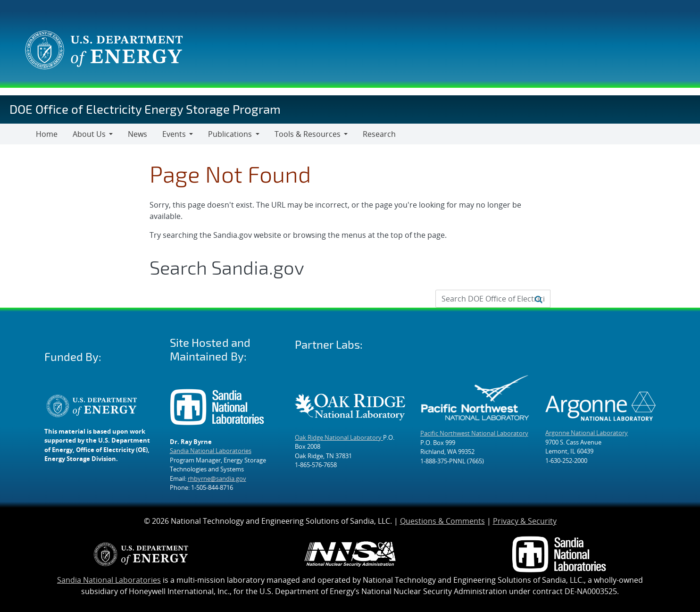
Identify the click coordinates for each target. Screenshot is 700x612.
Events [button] (174, 134)
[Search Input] (493, 299)
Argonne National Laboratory (587, 433)
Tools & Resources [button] (308, 134)
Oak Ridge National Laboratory (339, 437)
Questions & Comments (442, 521)
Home (47, 134)
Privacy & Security (525, 521)
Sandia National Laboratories (211, 451)
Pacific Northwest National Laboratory (474, 433)
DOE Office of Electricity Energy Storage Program (145, 109)
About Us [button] (89, 134)
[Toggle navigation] (18, 134)
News (137, 134)
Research (379, 134)
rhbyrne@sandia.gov (217, 478)
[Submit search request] (539, 299)
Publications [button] (230, 134)
